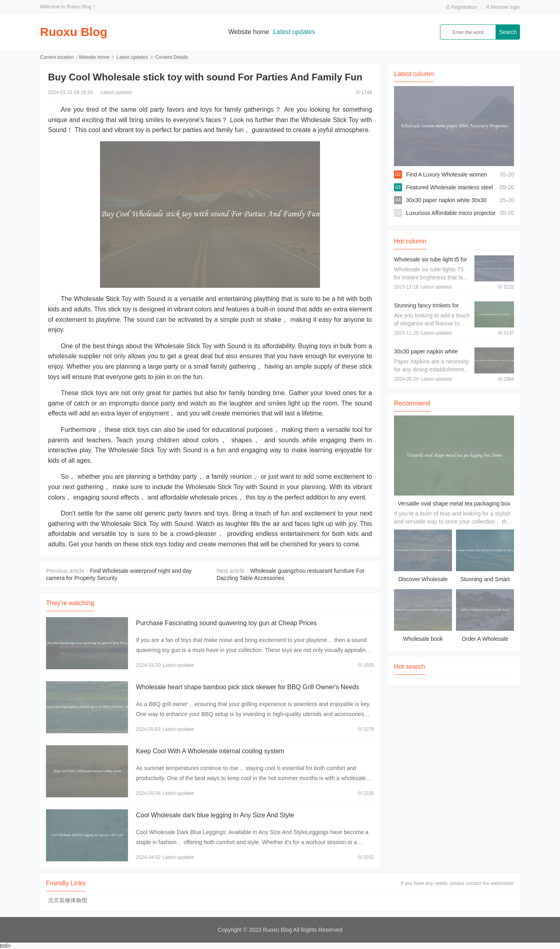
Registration (461, 7)
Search (508, 32)
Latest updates (294, 32)
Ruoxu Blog (74, 32)
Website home (249, 32)
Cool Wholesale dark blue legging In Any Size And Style (215, 815)
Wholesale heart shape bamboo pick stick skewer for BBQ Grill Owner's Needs (248, 687)
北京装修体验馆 (68, 900)
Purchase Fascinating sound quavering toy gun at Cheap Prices (226, 623)
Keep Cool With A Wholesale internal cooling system (210, 751)
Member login (503, 7)
